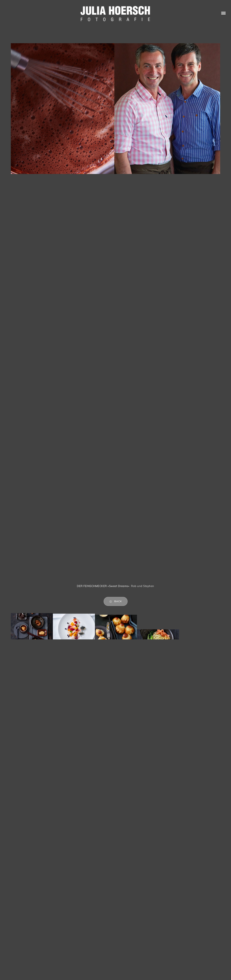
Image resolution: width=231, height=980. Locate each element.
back (116, 601)
